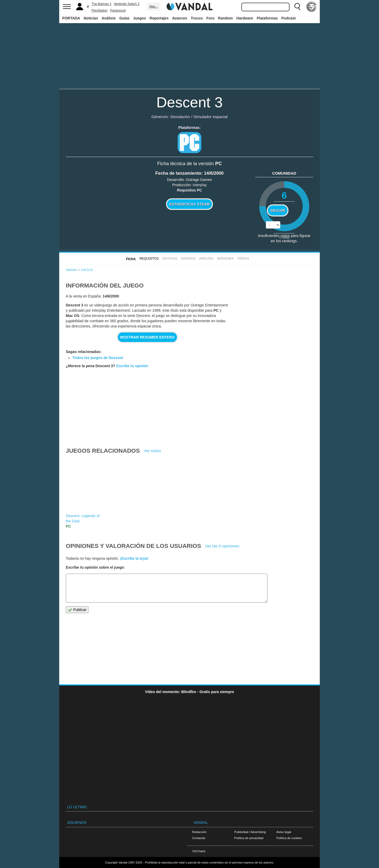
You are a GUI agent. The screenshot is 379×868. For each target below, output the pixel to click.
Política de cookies (289, 838)
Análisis (109, 18)
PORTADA (71, 18)
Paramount (118, 11)
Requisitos (149, 259)
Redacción (199, 832)
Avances (180, 18)
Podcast (288, 18)
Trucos (197, 18)
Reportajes (159, 18)
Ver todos (153, 451)
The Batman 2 (101, 4)
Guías (124, 18)
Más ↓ (153, 7)
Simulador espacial (211, 117)
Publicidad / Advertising (250, 832)
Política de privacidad (249, 838)
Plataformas (267, 18)
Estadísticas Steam (190, 204)
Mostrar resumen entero (148, 337)
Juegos (140, 18)
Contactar (199, 838)
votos (284, 237)
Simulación (180, 117)
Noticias (91, 18)
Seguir (278, 210)
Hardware (245, 18)
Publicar (77, 610)
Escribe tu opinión (132, 366)
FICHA (131, 259)
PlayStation (100, 11)
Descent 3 (189, 102)
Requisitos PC (190, 190)
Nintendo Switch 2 (127, 4)
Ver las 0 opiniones (222, 546)
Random (226, 18)
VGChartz (199, 851)
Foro (210, 18)
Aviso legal (284, 832)
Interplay (200, 185)
